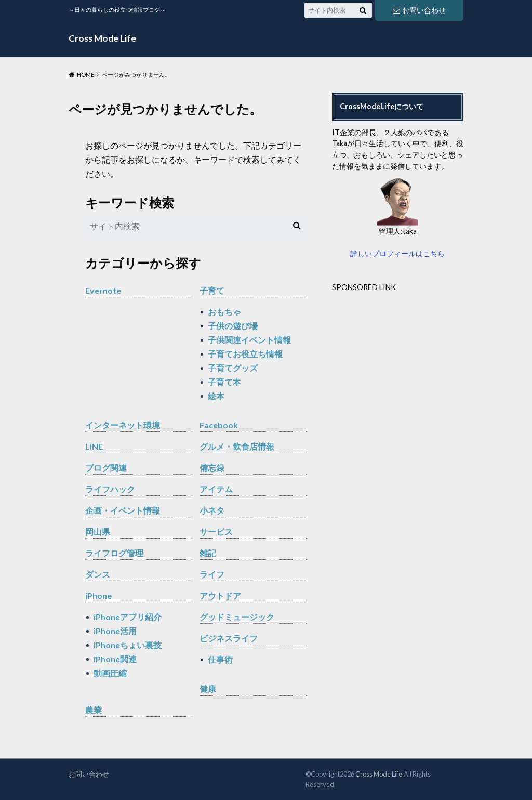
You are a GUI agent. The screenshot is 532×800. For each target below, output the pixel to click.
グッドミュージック (237, 617)
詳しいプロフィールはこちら (397, 253)
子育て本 (224, 382)
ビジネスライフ (229, 638)
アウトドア (220, 595)
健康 (208, 688)
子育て (212, 290)
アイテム (216, 489)
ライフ (212, 574)
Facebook (219, 425)
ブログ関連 (106, 468)
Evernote (103, 290)
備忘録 (212, 468)
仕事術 (220, 659)
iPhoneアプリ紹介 (128, 617)
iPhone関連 (115, 659)
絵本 (216, 396)
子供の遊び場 (233, 326)
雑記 (208, 553)
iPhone (98, 595)
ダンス (98, 574)
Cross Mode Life (102, 38)
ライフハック (110, 489)
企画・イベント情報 (123, 510)
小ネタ (212, 510)
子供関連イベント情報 (249, 340)
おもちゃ (224, 312)
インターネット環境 (123, 425)
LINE (94, 446)
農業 (94, 710)
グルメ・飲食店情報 (237, 446)
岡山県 (98, 532)
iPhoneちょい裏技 (128, 645)
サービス (216, 532)
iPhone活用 (115, 631)
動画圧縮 (110, 673)
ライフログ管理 (114, 553)
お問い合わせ (419, 10)
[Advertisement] (419, 366)
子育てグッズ (233, 368)
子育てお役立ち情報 (245, 354)
